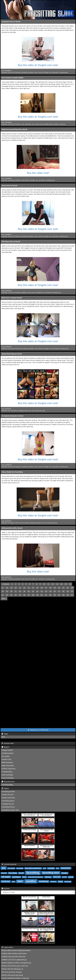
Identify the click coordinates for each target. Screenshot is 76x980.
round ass (6, 881)
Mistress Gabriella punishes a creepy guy (15, 978)
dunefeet (4, 873)
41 (33, 591)
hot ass (37, 124)
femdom (65, 873)
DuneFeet (11, 293)
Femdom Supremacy (9, 769)
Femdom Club (6, 759)
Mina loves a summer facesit (12, 298)
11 (48, 584)
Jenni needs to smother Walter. (13, 78)
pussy (71, 877)
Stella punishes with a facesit (12, 528)
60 (42, 595)
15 (66, 584)
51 (3, 595)
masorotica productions (36, 877)
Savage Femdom (7, 750)
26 (42, 588)
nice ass (57, 877)
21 (20, 588)
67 (72, 595)
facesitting (24, 72)
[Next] (4, 599)
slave (36, 72)
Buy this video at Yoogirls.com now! (38, 65)
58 (33, 595)
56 (24, 595)
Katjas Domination (8, 766)
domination (55, 72)
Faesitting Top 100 (8, 804)
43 (42, 591)
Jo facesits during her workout (13, 416)
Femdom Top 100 (7, 795)
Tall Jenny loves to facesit (11, 242)
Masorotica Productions (15, 124)
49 (68, 591)
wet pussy (68, 882)
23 (29, 588)
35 (7, 591)
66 (68, 595)
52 (7, 595)
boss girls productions (33, 868)
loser (41, 124)
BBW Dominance (7, 762)
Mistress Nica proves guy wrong (12, 975)
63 (55, 595)
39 (24, 591)
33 (72, 588)
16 (70, 584)
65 (63, 595)
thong (60, 881)
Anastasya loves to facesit (11, 22)
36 (11, 591)
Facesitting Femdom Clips (10, 810)
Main (3, 737)
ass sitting (20, 868)
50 (72, 591)
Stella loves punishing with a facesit (14, 129)
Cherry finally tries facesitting (12, 472)
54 (16, 595)
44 (46, 591)
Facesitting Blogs (7, 785)
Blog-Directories (8, 782)
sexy (13, 882)
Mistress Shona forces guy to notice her (15, 966)
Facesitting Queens (8, 801)
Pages (5, 734)
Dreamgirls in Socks (14, 523)
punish (64, 877)
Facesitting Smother (8, 792)
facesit (40, 72)
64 (59, 595)
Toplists (5, 788)
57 (29, 595)
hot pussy (51, 523)
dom (50, 72)
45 (50, 591)
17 (3, 588)
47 (59, 591)
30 (59, 588)
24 (33, 588)
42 (37, 591)
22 (24, 588)
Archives (6, 888)
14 (61, 584)
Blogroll (5, 747)
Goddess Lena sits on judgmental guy (14, 960)
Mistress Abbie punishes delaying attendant (16, 950)
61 (46, 595)
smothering (62, 124)
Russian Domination (8, 798)
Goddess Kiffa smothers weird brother (14, 954)
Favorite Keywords (9, 864)
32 (68, 588)
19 (11, 588)
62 (50, 595)
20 (16, 588)
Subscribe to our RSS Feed (38, 730)
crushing (51, 868)
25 (37, 588)
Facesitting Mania (7, 753)
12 (53, 584)
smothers (53, 882)
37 (16, 591)
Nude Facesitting (7, 775)
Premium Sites (8, 743)
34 (3, 591)
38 (20, 591)
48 (63, 591)
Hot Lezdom (6, 756)
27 (46, 588)
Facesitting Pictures (8, 807)
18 (7, 588)
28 (50, 588)
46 (55, 591)
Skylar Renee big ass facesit (12, 354)
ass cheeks (11, 868)
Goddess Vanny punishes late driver (14, 957)
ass (33, 124)
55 (20, 595)
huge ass (39, 411)
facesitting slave (64, 72)
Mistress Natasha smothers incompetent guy (16, 963)
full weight (46, 72)
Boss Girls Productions (14, 72)
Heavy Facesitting (8, 778)
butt (45, 868)
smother (56, 124)
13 (57, 584)
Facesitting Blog (7, 772)
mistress (48, 877)
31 (63, 588)
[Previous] (5, 584)
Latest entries (7, 947)
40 (29, 591)
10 (44, 584)
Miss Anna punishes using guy (12, 972)
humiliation (31, 72)
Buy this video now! (38, 173)
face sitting (13, 873)
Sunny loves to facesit (10, 185)
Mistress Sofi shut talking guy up (12, 969)
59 (37, 595)
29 (55, 588)
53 (11, 595)
